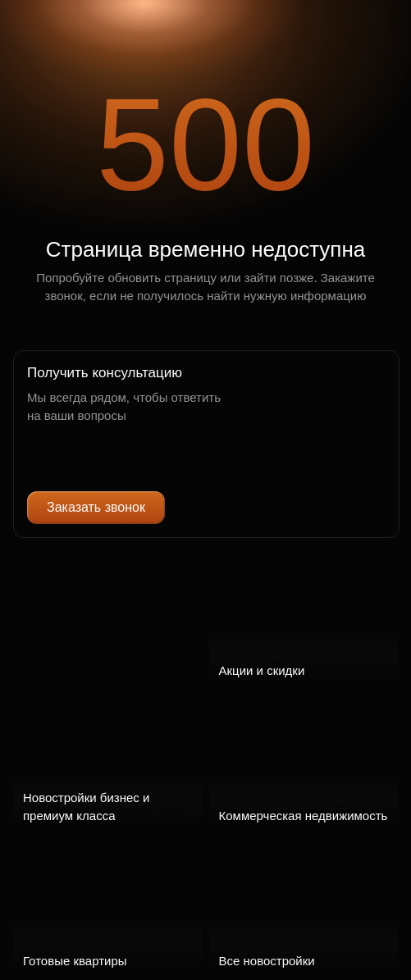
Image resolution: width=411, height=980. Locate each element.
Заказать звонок (96, 507)
